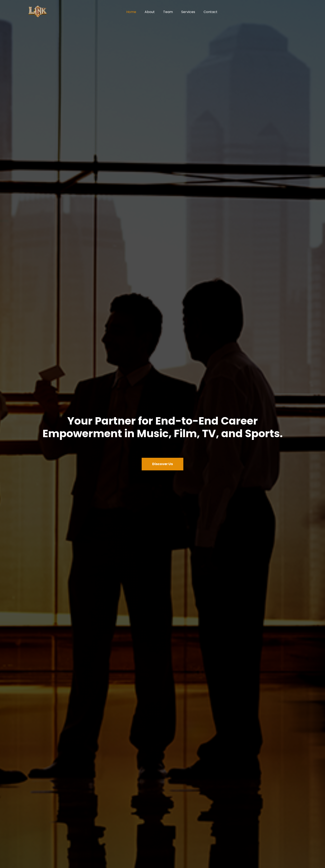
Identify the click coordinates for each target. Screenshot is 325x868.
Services (188, 12)
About (150, 12)
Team (168, 12)
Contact (210, 12)
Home (131, 12)
